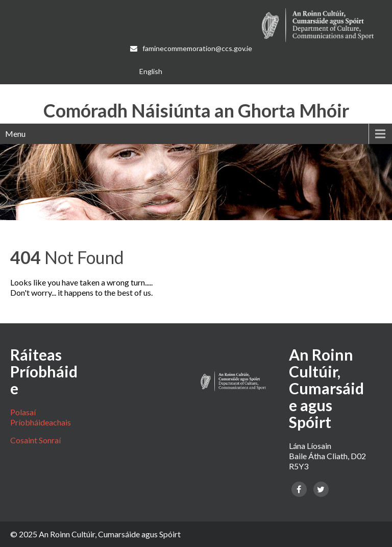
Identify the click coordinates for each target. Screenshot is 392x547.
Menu (15, 134)
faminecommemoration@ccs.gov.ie (192, 48)
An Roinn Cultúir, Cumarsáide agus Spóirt (110, 534)
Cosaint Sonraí (35, 440)
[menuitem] (151, 72)
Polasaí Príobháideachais (41, 417)
